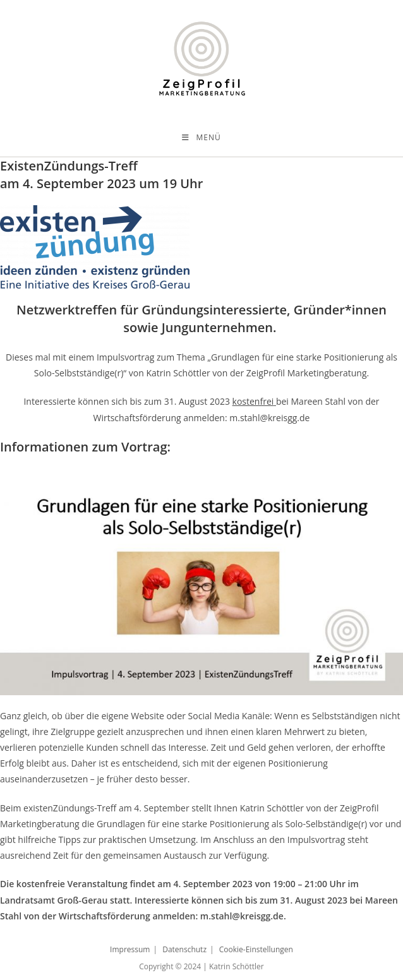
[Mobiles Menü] (201, 138)
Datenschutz (184, 949)
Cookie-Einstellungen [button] (256, 949)
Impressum (130, 949)
